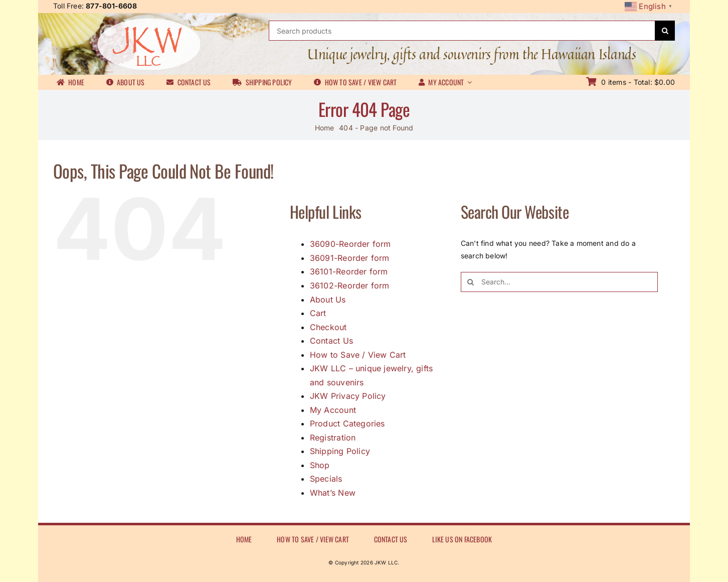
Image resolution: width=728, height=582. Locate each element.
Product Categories (347, 423)
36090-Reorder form (350, 244)
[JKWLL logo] (149, 21)
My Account (333, 410)
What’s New (333, 493)
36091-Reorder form (350, 258)
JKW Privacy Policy (348, 396)
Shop (320, 465)
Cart (318, 313)
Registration (333, 438)
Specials (326, 479)
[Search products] (462, 31)
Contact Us (331, 341)
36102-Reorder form (350, 285)
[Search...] (559, 282)
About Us (328, 300)
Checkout (328, 327)
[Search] (665, 31)
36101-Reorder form (349, 271)
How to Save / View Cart (358, 355)
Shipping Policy (340, 451)
